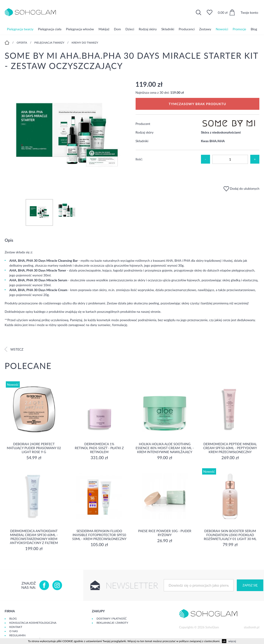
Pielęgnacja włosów (80, 29)
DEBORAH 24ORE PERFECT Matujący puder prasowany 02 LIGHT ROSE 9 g (34, 448)
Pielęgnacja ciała (50, 29)
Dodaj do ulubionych (241, 188)
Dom (117, 29)
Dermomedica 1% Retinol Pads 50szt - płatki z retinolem (99, 448)
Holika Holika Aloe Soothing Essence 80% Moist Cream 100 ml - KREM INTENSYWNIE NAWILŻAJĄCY (165, 448)
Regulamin (17, 635)
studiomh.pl (252, 627)
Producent (143, 124)
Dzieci (130, 29)
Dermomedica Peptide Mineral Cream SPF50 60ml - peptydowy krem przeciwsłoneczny (230, 448)
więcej (232, 641)
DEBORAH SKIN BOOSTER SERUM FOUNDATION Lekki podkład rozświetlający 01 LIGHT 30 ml (230, 535)
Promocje (239, 29)
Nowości (222, 29)
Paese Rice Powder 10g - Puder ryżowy (165, 533)
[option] (67, 135)
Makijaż (104, 29)
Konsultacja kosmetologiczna (33, 623)
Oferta (22, 43)
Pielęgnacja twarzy (20, 29)
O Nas (13, 631)
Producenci (187, 29)
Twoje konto (249, 12)
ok (224, 641)
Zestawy (205, 29)
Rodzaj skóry (148, 29)
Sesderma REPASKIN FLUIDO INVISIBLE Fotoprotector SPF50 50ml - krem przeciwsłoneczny (99, 535)
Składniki (168, 29)
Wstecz (14, 349)
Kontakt (16, 627)
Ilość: (139, 159)
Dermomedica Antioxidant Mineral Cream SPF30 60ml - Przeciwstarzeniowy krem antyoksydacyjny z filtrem (34, 537)
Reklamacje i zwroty (112, 623)
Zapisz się (250, 585)
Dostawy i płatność (112, 618)
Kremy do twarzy (85, 43)
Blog (254, 29)
